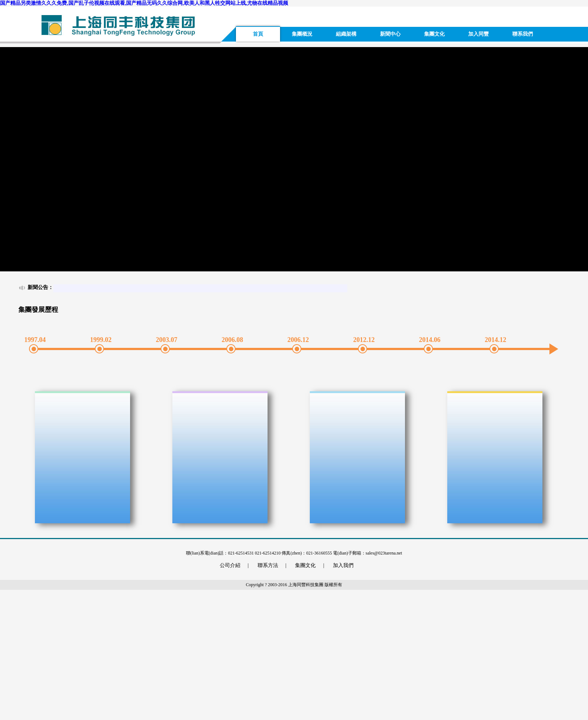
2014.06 (428, 340)
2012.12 (362, 340)
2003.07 (165, 340)
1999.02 (99, 340)
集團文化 (434, 34)
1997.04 (33, 340)
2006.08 (231, 340)
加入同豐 (478, 34)
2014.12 (494, 340)
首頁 (258, 34)
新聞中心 (390, 34)
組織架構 (346, 34)
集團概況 (302, 34)
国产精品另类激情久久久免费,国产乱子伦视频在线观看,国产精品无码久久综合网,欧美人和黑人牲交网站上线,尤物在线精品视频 (144, 3)
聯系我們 (523, 34)
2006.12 (297, 340)
